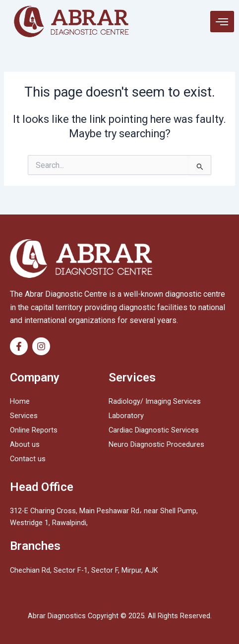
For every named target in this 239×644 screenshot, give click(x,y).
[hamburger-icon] (222, 22)
